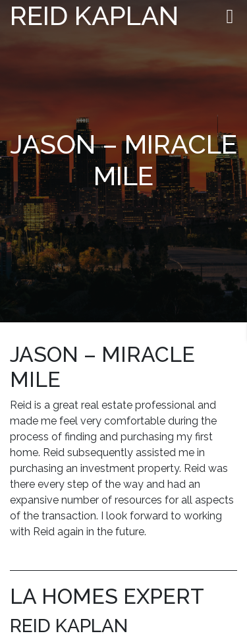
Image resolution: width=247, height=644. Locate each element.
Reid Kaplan (94, 15)
